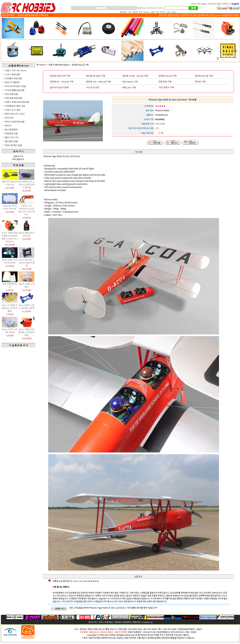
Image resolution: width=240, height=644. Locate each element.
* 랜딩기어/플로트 (12, 82)
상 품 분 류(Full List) (18, 66)
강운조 (199, 629)
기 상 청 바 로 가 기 (18, 345)
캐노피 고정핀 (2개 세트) (27, 285)
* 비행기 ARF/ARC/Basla (15, 71)
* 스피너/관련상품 (12, 74)
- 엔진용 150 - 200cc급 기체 (98, 82)
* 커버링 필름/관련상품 (14, 90)
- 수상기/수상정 (92, 87)
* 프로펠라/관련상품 (13, 78)
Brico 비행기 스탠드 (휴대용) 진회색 (27, 307)
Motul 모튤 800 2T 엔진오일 (26, 234)
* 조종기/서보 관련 (12, 110)
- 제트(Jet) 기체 (128, 87)
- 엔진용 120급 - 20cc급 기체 (134, 76)
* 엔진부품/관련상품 (13, 98)
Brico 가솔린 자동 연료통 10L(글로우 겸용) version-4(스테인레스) (10, 237)
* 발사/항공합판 (11, 130)
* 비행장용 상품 (11, 133)
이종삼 (55, 581)
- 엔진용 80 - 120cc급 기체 (61, 82)
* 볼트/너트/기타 (11, 137)
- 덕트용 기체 (200, 82)
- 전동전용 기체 (164, 82)
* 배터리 (7, 126)
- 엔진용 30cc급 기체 (80, 65)
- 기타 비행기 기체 (166, 87)
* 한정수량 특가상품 (13, 145)
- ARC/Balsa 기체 (129, 82)
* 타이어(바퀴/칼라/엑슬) (15, 86)
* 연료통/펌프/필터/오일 (14, 106)
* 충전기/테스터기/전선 (14, 114)
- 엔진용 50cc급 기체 (203, 76)
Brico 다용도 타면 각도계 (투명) (10, 261)
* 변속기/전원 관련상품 (14, 122)
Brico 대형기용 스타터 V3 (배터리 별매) (26, 263)
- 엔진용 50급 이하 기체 (59, 76)
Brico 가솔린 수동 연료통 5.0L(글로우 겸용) (26, 332)
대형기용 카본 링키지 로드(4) (10, 183)
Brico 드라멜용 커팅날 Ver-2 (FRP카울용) (10, 308)
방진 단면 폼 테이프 (10, 285)
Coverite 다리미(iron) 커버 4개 (10, 207)
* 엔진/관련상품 (11, 94)
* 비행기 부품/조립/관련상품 (16, 102)
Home (41, 65)
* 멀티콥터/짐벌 (11, 141)
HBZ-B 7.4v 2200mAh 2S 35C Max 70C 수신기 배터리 (26, 210)
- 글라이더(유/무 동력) (59, 87)
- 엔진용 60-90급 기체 (95, 76)
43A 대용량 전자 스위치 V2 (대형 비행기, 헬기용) (27, 184)
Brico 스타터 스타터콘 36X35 (10, 331)
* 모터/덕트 (9, 118)
